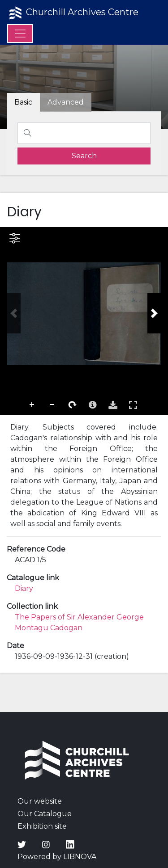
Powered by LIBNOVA (57, 857)
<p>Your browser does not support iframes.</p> (84, 321)
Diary (24, 588)
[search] (84, 156)
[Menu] (20, 34)
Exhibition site (42, 826)
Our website (40, 801)
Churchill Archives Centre (73, 13)
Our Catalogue (45, 814)
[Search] (84, 133)
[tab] (66, 102)
